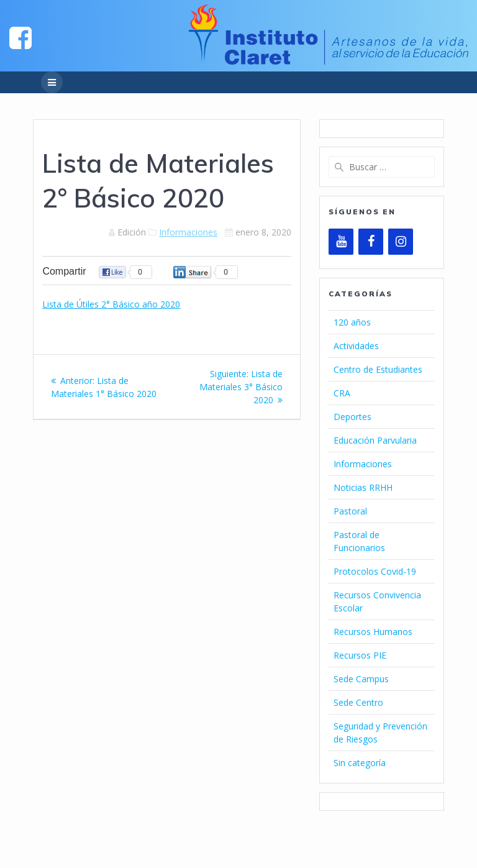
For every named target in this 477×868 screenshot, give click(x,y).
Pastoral (350, 511)
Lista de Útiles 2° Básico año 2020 (111, 304)
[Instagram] (401, 242)
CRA (342, 393)
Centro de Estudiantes (378, 369)
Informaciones (188, 232)
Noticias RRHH (363, 487)
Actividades (356, 346)
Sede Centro (358, 702)
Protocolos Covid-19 (375, 571)
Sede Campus (361, 679)
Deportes (352, 417)
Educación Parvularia (375, 440)
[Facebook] (371, 242)
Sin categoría (360, 763)
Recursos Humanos (373, 632)
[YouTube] (341, 242)
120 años (352, 322)
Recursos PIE (360, 655)
